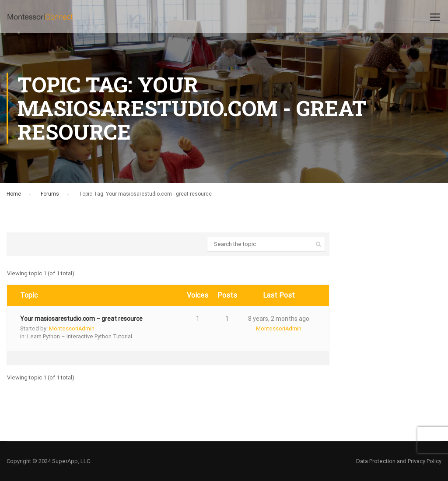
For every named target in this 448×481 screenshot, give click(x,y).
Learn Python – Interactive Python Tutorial (80, 336)
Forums (50, 194)
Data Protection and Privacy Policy (399, 461)
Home (14, 194)
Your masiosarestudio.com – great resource (81, 319)
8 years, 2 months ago (279, 319)
